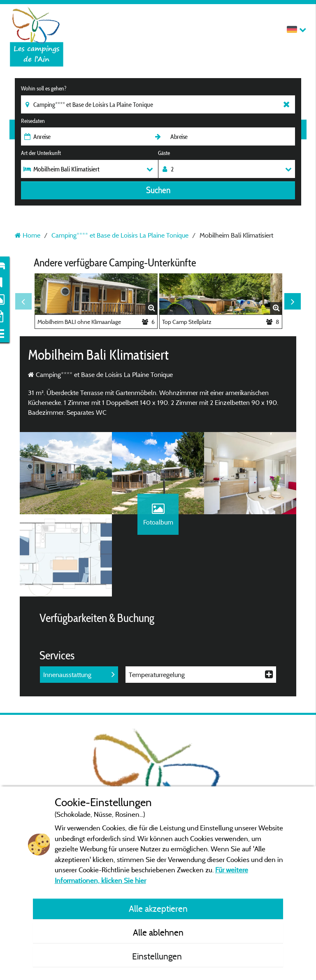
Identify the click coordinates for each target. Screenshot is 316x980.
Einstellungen (158, 956)
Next (293, 301)
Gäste (164, 153)
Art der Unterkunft (41, 153)
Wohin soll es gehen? (44, 88)
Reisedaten (33, 121)
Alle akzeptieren (158, 908)
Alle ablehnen (158, 932)
